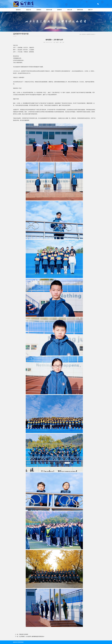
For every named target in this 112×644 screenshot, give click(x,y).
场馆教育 (59, 10)
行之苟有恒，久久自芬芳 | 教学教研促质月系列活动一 (32, 637)
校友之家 (70, 10)
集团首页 (18, 10)
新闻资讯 (39, 10)
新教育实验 (80, 10)
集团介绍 (29, 10)
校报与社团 (49, 10)
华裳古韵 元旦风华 (24, 634)
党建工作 (90, 10)
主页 (80, 34)
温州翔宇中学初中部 (21, 34)
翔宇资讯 (84, 34)
